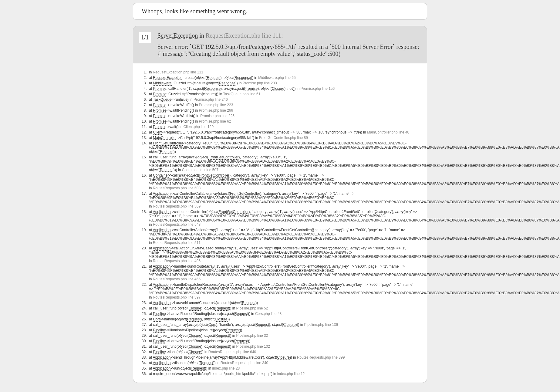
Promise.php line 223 (216, 105)
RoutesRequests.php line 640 (232, 352)
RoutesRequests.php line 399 (321, 357)
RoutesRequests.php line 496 (177, 261)
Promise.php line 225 (217, 116)
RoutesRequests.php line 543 (177, 225)
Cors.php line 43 (268, 314)
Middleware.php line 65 (277, 78)
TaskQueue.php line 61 (242, 94)
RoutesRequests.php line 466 (177, 279)
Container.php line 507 (200, 170)
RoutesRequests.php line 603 (177, 188)
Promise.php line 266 (216, 110)
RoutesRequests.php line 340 (244, 363)
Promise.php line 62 (215, 121)
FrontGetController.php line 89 (283, 138)
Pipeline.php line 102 (253, 346)
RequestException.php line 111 (243, 35)
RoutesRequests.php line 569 (177, 206)
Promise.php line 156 (318, 89)
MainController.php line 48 (388, 132)
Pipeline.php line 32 (252, 336)
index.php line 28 (226, 368)
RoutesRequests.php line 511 (177, 243)
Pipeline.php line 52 (252, 308)
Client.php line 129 (199, 127)
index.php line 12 (291, 374)
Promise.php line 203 (260, 83)
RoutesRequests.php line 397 (177, 297)
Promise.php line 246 (211, 100)
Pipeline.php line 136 (321, 325)
